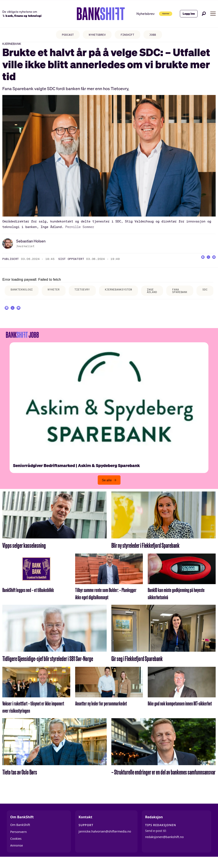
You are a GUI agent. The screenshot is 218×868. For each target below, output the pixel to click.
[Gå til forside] (92, 14)
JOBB (157, 35)
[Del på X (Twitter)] (204, 263)
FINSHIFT (129, 35)
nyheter (59, 295)
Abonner (159, 13)
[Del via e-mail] (212, 263)
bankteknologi (24, 295)
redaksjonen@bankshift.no (164, 846)
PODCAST (64, 35)
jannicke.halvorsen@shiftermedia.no (105, 840)
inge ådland (167, 296)
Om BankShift (20, 834)
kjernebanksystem (130, 295)
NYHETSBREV (96, 35)
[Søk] (204, 14)
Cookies (16, 847)
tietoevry (90, 295)
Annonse (17, 855)
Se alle (107, 489)
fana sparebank (197, 296)
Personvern (19, 841)
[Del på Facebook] (195, 263)
